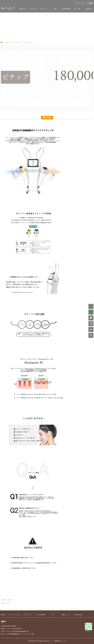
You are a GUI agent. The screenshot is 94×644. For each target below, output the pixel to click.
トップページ (8, 43)
